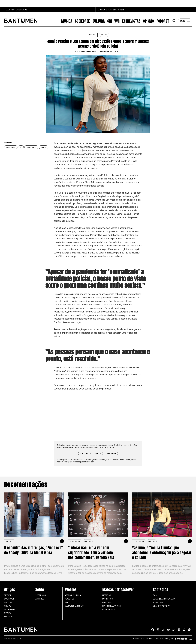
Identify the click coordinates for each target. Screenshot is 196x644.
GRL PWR (113, 21)
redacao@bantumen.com (84, 462)
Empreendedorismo (112, 606)
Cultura (99, 21)
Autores (40, 599)
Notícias (107, 595)
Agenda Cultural (73, 595)
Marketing (108, 599)
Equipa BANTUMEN (88, 52)
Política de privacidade (143, 639)
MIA (66, 602)
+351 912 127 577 (161, 606)
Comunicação (109, 609)
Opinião (148, 21)
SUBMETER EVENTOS (74, 606)
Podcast (163, 21)
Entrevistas (131, 21)
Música (67, 21)
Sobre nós (41, 595)
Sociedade (82, 21)
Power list (70, 599)
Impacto (106, 602)
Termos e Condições (164, 639)
